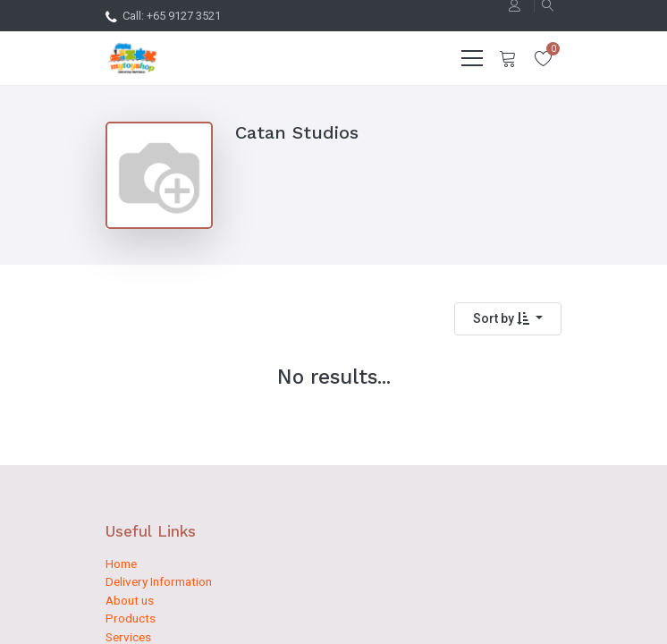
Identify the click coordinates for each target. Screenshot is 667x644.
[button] (508, 319)
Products (131, 618)
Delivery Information (159, 581)
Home (121, 563)
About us (130, 600)
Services (128, 637)
